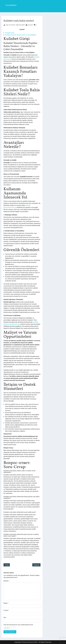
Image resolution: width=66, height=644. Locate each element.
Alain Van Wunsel (10, 25)
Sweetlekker (11, 5)
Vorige (7, 565)
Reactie (6, 581)
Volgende (36, 565)
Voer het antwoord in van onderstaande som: (18, 625)
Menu (3, 3)
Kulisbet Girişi (10, 33)
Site (5, 617)
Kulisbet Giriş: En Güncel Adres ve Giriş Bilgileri (21, 35)
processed (30, 25)
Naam (6, 603)
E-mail (6, 610)
